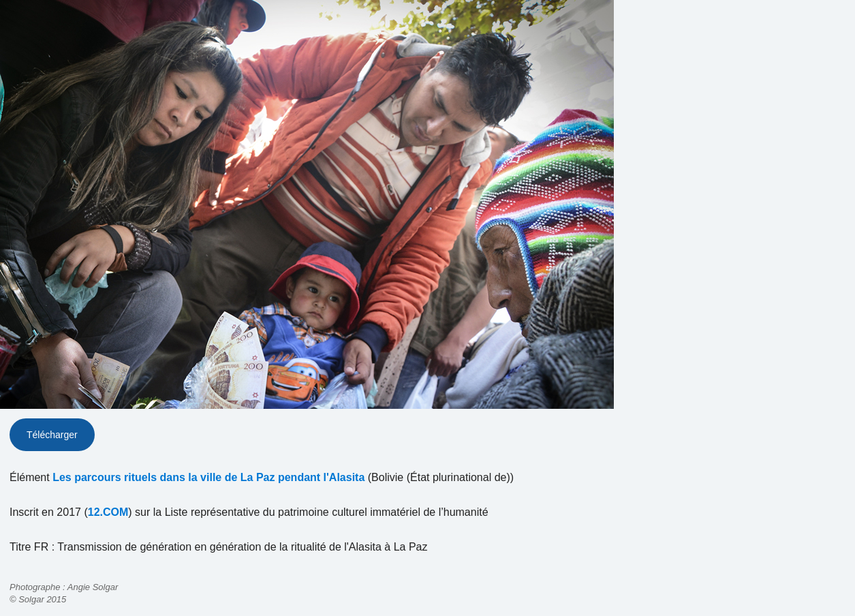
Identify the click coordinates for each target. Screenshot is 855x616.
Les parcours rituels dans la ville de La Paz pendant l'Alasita (208, 477)
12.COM (108, 512)
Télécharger (52, 435)
